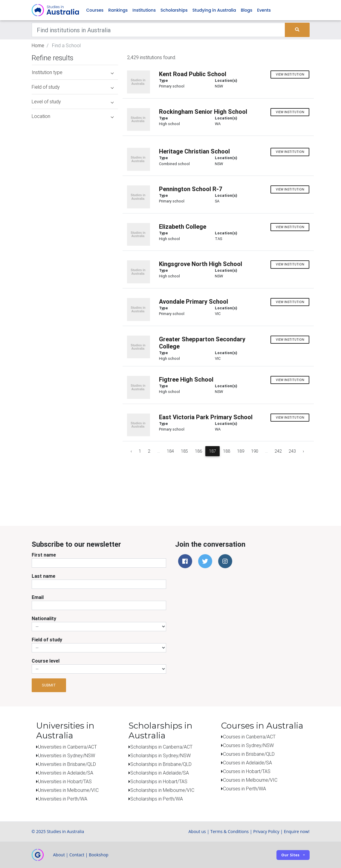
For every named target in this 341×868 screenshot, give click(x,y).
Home (38, 45)
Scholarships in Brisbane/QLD (161, 764)
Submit (49, 685)
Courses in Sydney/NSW (248, 745)
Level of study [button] (73, 102)
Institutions (144, 10)
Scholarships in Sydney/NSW (160, 755)
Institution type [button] (73, 72)
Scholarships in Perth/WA (157, 799)
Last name (43, 576)
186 (198, 451)
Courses (95, 10)
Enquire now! (297, 831)
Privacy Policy (266, 831)
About (59, 855)
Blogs (247, 10)
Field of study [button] (73, 87)
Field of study (47, 640)
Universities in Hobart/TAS (65, 781)
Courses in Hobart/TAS (247, 771)
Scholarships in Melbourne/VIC (162, 790)
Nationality (44, 618)
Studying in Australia (214, 10)
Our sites (290, 855)
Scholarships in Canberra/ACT (161, 747)
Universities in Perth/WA (63, 799)
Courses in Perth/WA (244, 789)
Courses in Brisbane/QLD (249, 754)
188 (227, 451)
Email (38, 597)
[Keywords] (159, 30)
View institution (290, 74)
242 (278, 451)
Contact (77, 855)
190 (255, 451)
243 (292, 451)
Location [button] (73, 116)
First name (44, 555)
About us (197, 831)
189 (241, 451)
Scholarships (174, 10)
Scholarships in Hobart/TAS (159, 781)
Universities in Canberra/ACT (67, 747)
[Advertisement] (73, 471)
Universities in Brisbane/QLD (67, 764)
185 (184, 451)
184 (170, 451)
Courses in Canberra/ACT (249, 737)
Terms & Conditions (230, 831)
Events (264, 10)
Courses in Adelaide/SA (247, 763)
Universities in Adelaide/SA (66, 773)
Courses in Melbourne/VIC (250, 780)
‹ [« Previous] (131, 451)
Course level (46, 661)
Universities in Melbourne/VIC (68, 790)
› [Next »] (303, 451)
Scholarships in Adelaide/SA (160, 773)
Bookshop (99, 855)
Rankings (118, 10)
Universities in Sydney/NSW (66, 755)
